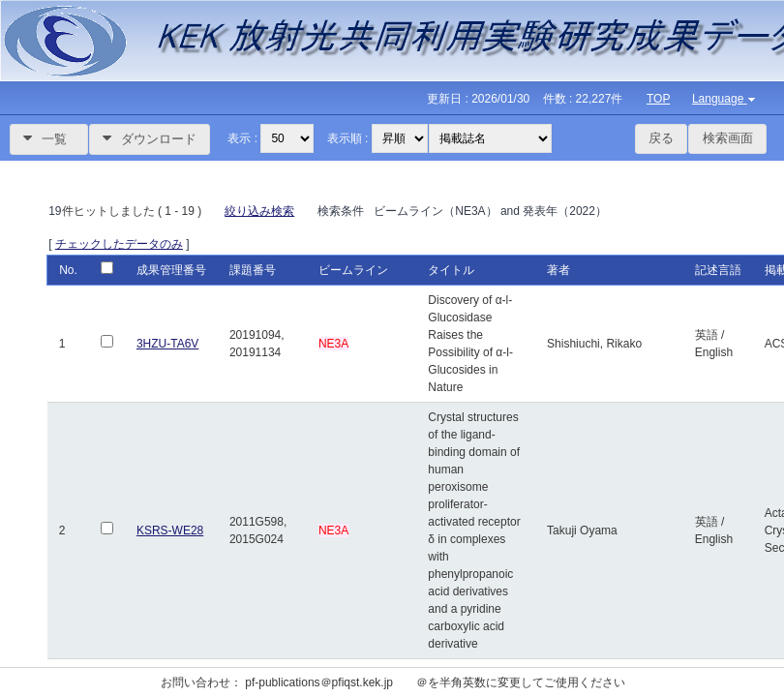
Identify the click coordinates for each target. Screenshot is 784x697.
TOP (658, 99)
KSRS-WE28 (170, 530)
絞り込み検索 (259, 211)
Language (725, 99)
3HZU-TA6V (167, 344)
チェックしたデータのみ (119, 244)
